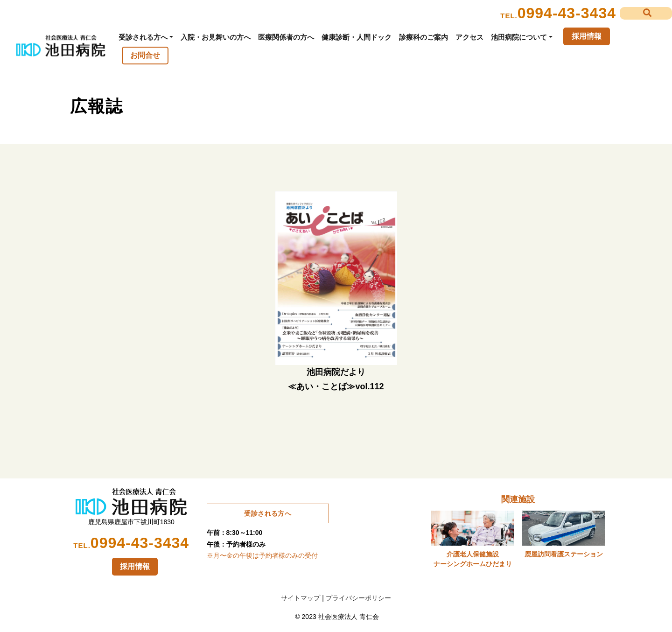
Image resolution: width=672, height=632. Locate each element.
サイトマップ (301, 598)
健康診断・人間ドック (357, 37)
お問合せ (145, 55)
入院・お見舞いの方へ (216, 37)
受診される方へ (143, 37)
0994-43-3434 (567, 13)
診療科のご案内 (423, 37)
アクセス (469, 37)
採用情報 (587, 36)
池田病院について (519, 37)
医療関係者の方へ (286, 37)
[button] (646, 13)
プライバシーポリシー (358, 598)
